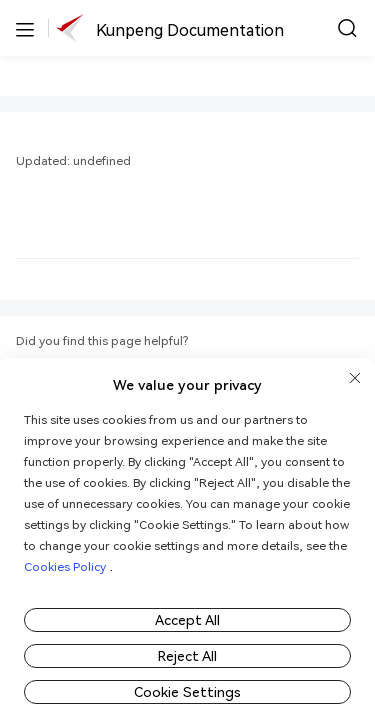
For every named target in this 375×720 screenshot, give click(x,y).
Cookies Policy (65, 566)
